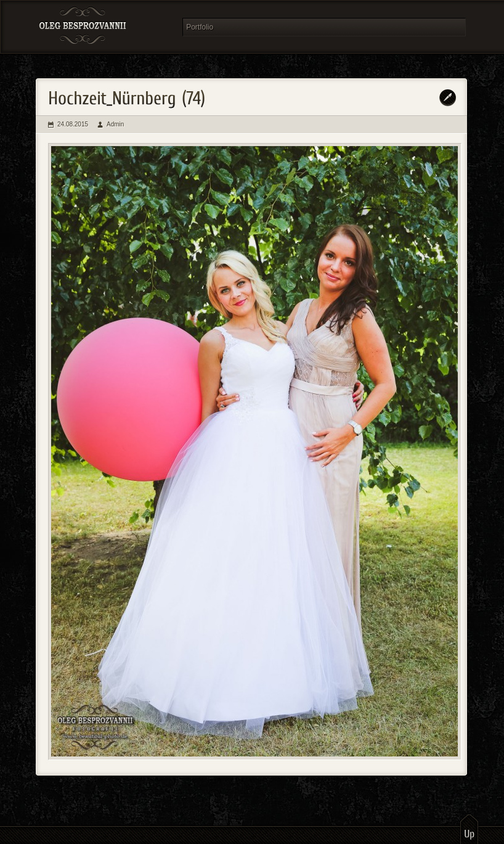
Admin (115, 124)
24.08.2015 (73, 124)
